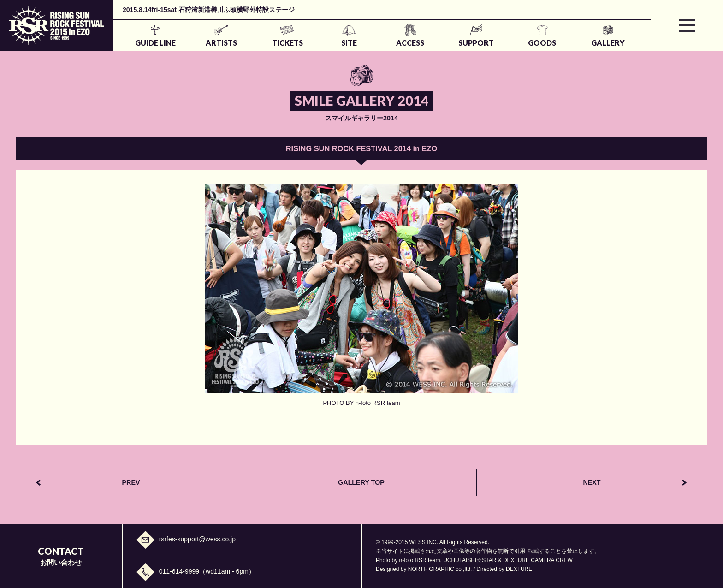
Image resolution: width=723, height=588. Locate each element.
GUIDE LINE (155, 43)
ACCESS (410, 43)
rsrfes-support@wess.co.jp (197, 539)
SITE (349, 43)
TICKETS (287, 43)
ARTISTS (221, 43)
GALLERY (608, 43)
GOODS (542, 43)
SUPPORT (476, 43)
